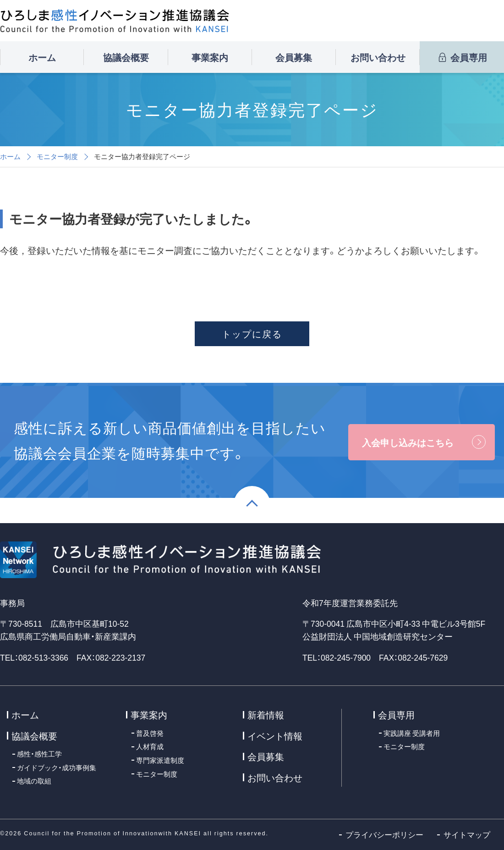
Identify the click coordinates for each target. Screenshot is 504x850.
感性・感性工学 (39, 753)
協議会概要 (126, 57)
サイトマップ (467, 834)
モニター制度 (57, 156)
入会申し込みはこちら (408, 442)
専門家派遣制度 (160, 760)
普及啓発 (150, 733)
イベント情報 (275, 736)
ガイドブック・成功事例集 (57, 767)
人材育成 (150, 746)
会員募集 (294, 57)
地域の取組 (34, 781)
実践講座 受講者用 (412, 733)
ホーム (42, 57)
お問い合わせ (378, 57)
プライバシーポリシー (384, 834)
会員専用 (462, 57)
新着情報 (266, 715)
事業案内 (210, 57)
